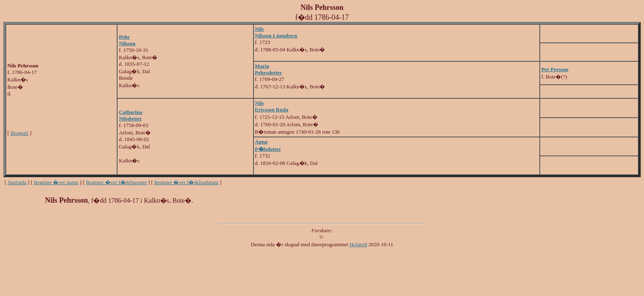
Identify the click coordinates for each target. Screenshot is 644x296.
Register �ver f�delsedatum (186, 182)
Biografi (20, 133)
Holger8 (358, 244)
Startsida (17, 182)
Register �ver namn (56, 182)
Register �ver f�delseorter (116, 182)
